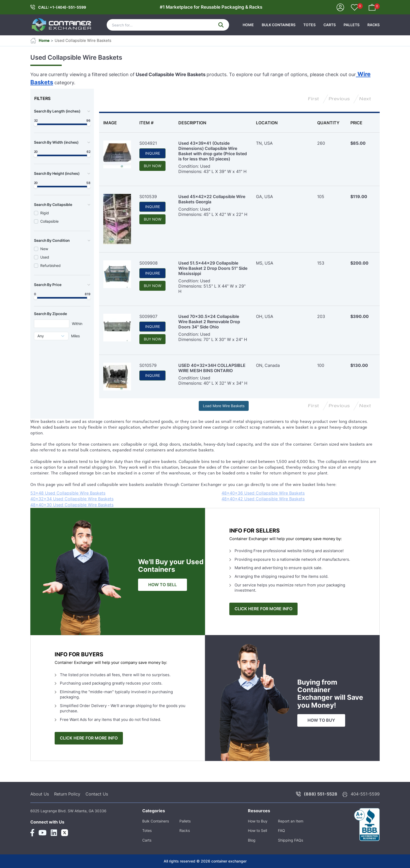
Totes (309, 25)
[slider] (36, 124)
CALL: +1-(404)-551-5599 (62, 7)
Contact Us (97, 794)
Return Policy (67, 794)
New (44, 249)
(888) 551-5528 (321, 794)
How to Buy (258, 821)
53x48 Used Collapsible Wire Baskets (68, 493)
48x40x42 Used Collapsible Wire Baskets (263, 499)
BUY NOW (153, 166)
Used (45, 257)
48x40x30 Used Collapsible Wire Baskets (72, 505)
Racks (374, 25)
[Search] (168, 25)
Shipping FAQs (291, 840)
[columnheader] (117, 123)
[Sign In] (340, 7)
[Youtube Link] (42, 833)
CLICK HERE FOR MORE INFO (263, 609)
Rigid (45, 213)
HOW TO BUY (321, 720)
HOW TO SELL (163, 585)
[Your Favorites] (355, 8)
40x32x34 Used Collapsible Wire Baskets (72, 499)
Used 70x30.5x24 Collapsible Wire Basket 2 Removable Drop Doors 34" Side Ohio (209, 322)
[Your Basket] (372, 7)
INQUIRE (153, 153)
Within (77, 324)
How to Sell (257, 830)
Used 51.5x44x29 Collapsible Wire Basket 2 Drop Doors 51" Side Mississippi (213, 268)
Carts (330, 25)
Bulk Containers (279, 25)
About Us (40, 794)
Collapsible (49, 221)
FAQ (281, 830)
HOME (248, 25)
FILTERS (42, 98)
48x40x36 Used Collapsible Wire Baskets (263, 493)
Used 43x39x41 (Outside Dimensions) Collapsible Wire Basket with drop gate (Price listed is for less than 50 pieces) (213, 151)
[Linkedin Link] (54, 833)
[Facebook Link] (32, 833)
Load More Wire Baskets (224, 406)
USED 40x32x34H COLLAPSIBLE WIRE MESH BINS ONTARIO (212, 368)
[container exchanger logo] (62, 25)
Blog (252, 840)
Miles (75, 336)
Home (40, 40)
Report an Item (291, 821)
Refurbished (50, 265)
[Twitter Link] (65, 833)
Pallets (352, 25)
